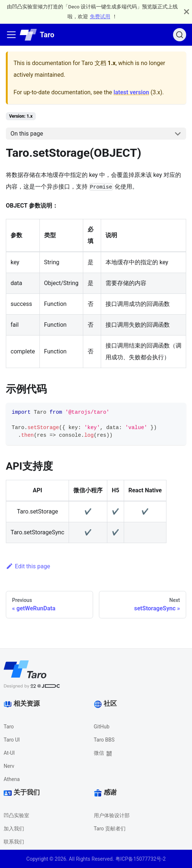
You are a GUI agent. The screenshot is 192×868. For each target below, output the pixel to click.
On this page (27, 134)
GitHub (102, 727)
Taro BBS (104, 740)
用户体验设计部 (112, 815)
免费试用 (100, 16)
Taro (9, 727)
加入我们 (14, 829)
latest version (131, 92)
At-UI (9, 753)
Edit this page (28, 566)
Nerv (9, 766)
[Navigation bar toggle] (11, 35)
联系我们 (14, 842)
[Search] (180, 35)
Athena (12, 779)
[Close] (187, 12)
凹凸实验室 (16, 815)
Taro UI (12, 740)
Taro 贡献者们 (110, 829)
